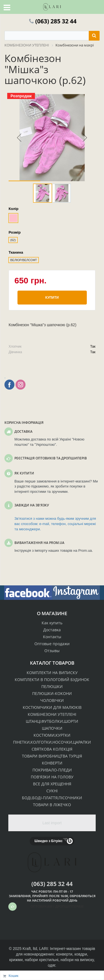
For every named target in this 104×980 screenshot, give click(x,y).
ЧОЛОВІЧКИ (52, 700)
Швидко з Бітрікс (48, 841)
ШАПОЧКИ (52, 728)
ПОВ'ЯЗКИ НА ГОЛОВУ (52, 777)
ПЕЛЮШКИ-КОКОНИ (52, 693)
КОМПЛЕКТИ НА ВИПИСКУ (52, 673)
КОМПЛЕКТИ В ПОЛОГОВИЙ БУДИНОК (52, 680)
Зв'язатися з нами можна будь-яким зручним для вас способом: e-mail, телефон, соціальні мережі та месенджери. (55, 524)
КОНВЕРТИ (52, 763)
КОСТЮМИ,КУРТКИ (52, 735)
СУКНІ (52, 791)
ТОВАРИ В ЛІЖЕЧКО (52, 805)
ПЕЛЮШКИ (52, 686)
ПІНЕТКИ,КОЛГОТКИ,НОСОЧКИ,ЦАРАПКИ (52, 742)
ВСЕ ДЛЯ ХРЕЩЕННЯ (52, 784)
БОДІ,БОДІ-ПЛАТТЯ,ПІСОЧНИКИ (52, 798)
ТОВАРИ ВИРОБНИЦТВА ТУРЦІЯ (52, 756)
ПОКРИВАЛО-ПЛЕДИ (52, 770)
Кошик (13, 976)
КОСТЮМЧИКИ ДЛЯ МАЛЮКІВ (52, 707)
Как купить (52, 623)
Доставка (52, 630)
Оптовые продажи (52, 644)
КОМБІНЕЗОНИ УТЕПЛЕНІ (52, 714)
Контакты (52, 637)
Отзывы (52, 651)
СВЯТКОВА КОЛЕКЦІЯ (52, 749)
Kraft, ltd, (30, 949)
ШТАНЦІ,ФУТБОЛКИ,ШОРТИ (52, 721)
